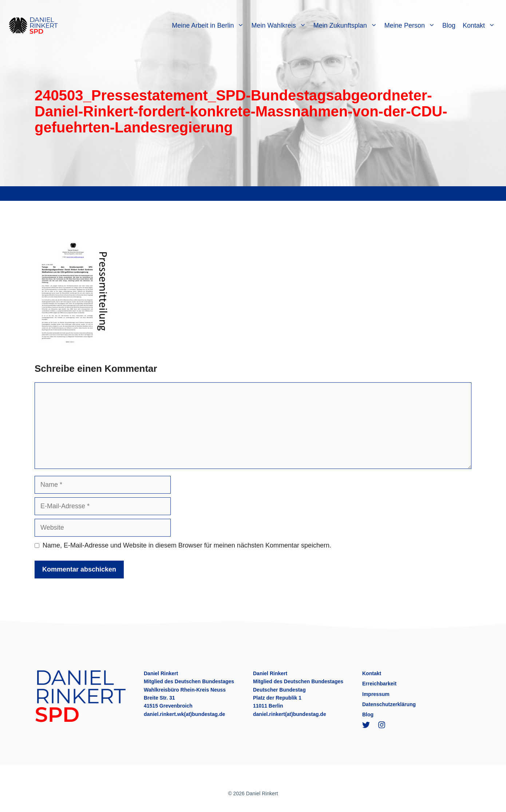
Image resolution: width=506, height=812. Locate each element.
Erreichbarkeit (379, 684)
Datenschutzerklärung (389, 704)
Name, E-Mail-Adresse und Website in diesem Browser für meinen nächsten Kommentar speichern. (187, 545)
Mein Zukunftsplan (347, 25)
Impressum (376, 694)
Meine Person (412, 25)
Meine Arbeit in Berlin (210, 25)
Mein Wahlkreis (280, 25)
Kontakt (481, 25)
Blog (449, 25)
